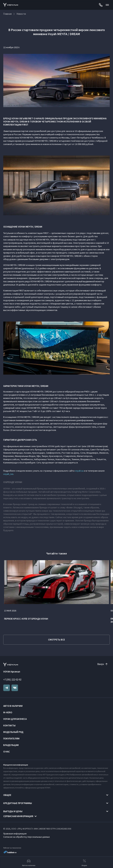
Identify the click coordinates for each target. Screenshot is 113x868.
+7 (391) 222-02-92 (12, 680)
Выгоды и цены (13, 811)
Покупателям (11, 738)
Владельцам (11, 745)
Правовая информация (15, 834)
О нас (7, 752)
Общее (7, 795)
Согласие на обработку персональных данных (26, 837)
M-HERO (8, 712)
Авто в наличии (13, 706)
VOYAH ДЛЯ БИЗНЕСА (15, 719)
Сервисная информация (18, 816)
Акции (84, 862)
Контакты (9, 725)
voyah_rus (8, 474)
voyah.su (79, 471)
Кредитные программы (18, 803)
